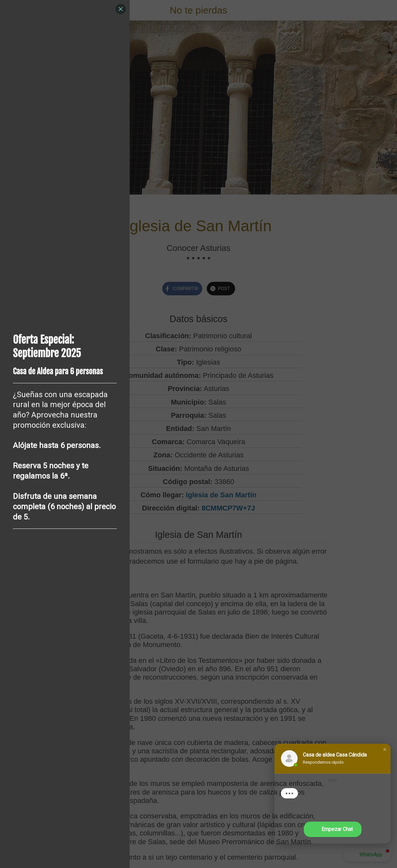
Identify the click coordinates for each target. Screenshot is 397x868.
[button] (385, 749)
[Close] (121, 9)
